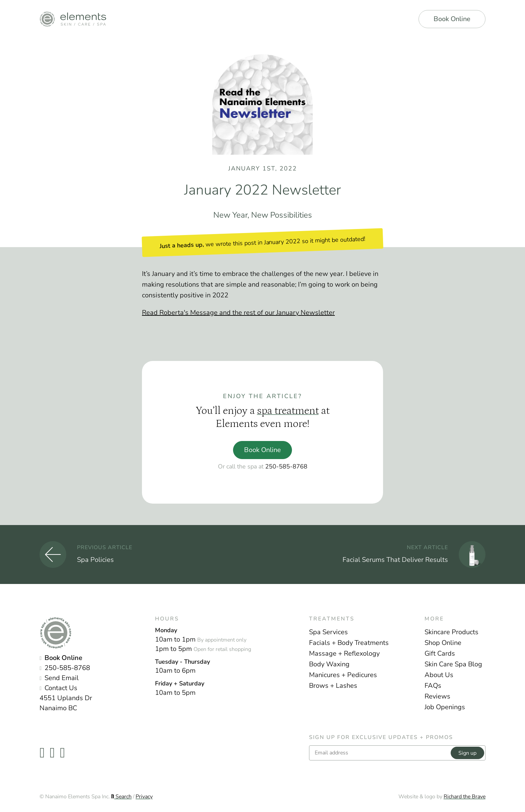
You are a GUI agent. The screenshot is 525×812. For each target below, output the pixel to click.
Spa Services (328, 632)
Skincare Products (452, 632)
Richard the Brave (465, 797)
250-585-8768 (286, 466)
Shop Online (443, 643)
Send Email (62, 678)
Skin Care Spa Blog (453, 664)
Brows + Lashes (333, 686)
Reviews (437, 696)
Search (121, 797)
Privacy (144, 797)
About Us (439, 675)
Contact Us (61, 688)
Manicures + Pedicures (343, 675)
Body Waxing (329, 664)
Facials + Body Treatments (349, 643)
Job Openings (445, 707)
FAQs (433, 686)
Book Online (452, 19)
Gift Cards (440, 653)
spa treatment (288, 411)
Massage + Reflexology (344, 653)
